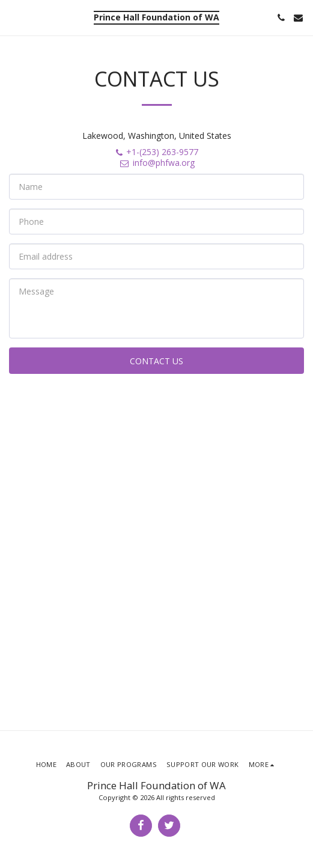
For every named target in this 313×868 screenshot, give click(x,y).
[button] (13, 17)
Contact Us (156, 361)
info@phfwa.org (157, 163)
